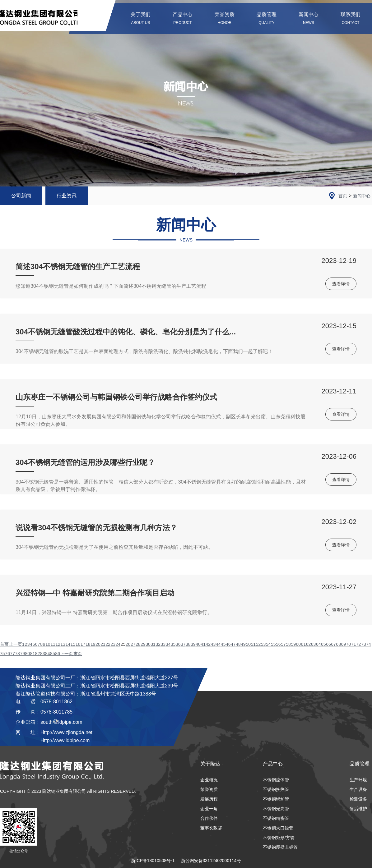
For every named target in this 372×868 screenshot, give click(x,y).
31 (153, 644)
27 (133, 644)
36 (178, 644)
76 (7, 654)
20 (98, 644)
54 (268, 644)
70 (349, 644)
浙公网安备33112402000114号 (211, 861)
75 (2, 654)
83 (43, 654)
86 (58, 654)
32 (158, 644)
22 (108, 644)
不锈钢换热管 (276, 789)
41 (203, 644)
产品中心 (273, 764)
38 (188, 644)
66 (328, 644)
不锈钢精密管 (276, 818)
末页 (78, 654)
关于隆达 (210, 764)
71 (354, 644)
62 (309, 644)
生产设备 (358, 789)
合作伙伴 (209, 818)
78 (17, 654)
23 (113, 644)
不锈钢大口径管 (278, 828)
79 (22, 654)
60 (298, 644)
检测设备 (358, 799)
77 (12, 654)
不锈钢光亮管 (276, 809)
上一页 (16, 644)
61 (304, 644)
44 (218, 644)
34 (168, 644)
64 (319, 644)
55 (273, 644)
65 (323, 644)
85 (53, 654)
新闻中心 (362, 196)
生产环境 (358, 780)
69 (343, 644)
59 (293, 644)
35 (173, 644)
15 (73, 644)
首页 (343, 196)
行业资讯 (67, 196)
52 (258, 644)
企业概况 (209, 780)
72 (359, 644)
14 (68, 644)
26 (128, 644)
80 (28, 654)
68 (338, 644)
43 (213, 644)
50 (248, 644)
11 (53, 644)
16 (78, 644)
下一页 (67, 654)
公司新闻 (21, 196)
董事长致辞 (211, 828)
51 (253, 644)
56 (278, 644)
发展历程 (209, 799)
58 (288, 644)
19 (93, 644)
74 (369, 644)
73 (364, 644)
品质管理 (360, 764)
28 (138, 644)
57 (283, 644)
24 (118, 644)
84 (48, 654)
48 (238, 644)
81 (33, 654)
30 (148, 644)
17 (83, 644)
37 (183, 644)
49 (243, 644)
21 (103, 644)
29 (143, 644)
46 (228, 644)
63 (314, 644)
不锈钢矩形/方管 (279, 838)
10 (48, 644)
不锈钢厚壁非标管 (280, 847)
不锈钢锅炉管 (276, 799)
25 (123, 644)
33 (163, 644)
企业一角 (209, 809)
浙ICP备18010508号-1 (153, 861)
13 (63, 644)
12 (58, 644)
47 (233, 644)
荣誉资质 (209, 789)
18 (88, 644)
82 (38, 654)
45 (223, 644)
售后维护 (358, 809)
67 (333, 644)
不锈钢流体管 (276, 780)
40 (198, 644)
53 (263, 644)
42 (208, 644)
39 (193, 644)
